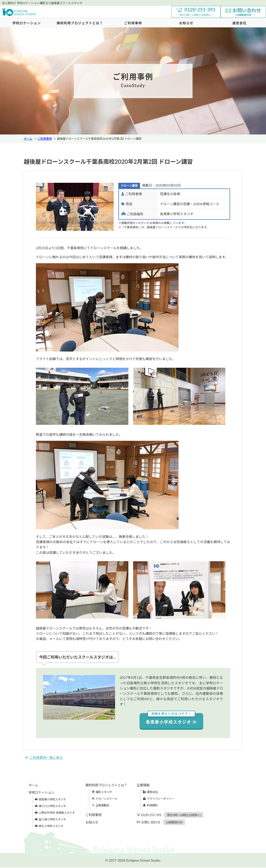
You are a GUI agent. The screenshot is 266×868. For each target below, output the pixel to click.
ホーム (28, 139)
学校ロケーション (27, 23)
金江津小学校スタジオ (50, 820)
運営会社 (150, 792)
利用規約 (150, 806)
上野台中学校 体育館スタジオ (55, 813)
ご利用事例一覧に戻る (44, 758)
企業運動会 (101, 806)
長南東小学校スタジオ (171, 719)
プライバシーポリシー (158, 799)
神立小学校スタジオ (49, 826)
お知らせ (186, 23)
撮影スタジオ (102, 792)
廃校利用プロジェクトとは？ (80, 23)
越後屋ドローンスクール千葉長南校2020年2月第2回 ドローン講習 (99, 139)
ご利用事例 (133, 23)
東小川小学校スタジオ (50, 806)
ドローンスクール (105, 799)
